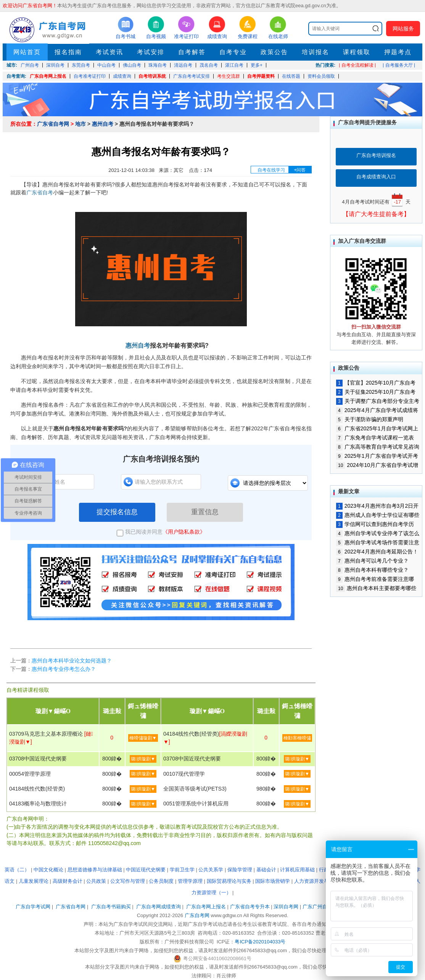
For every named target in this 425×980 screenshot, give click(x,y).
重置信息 (205, 512)
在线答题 (291, 76)
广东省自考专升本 (250, 907)
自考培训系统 (152, 76)
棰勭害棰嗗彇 (297, 738)
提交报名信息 (117, 512)
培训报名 (316, 52)
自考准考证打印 (90, 76)
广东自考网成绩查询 (159, 907)
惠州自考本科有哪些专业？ (372, 570)
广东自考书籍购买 (111, 907)
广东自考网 (197, 915)
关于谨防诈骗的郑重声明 (370, 419)
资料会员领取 (321, 76)
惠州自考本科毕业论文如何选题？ (72, 661)
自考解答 (192, 52)
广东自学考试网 (33, 907)
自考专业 (233, 52)
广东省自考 (40, 192)
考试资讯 (109, 52)
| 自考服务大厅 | (399, 65)
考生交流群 (229, 76)
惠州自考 (103, 124)
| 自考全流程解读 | (357, 65)
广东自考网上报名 (48, 76)
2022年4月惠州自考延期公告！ (377, 552)
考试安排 (151, 52)
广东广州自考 (317, 907)
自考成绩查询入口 (376, 177)
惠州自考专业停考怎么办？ (64, 669)
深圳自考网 (286, 907)
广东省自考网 (53, 124)
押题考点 (398, 52)
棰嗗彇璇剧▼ (143, 738)
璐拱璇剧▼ (143, 759)
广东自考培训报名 (376, 155)
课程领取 (357, 52)
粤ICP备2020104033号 (260, 942)
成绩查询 (122, 76)
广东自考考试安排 (192, 76)
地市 (80, 124)
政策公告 (274, 52)
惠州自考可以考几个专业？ (372, 561)
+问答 (300, 170)
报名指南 (68, 52)
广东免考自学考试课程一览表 (375, 438)
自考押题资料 (261, 76)
